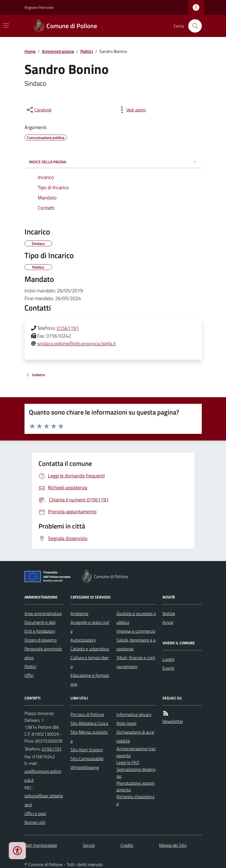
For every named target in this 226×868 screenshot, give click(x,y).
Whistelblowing (85, 767)
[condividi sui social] (39, 110)
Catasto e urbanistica (90, 649)
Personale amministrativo (43, 653)
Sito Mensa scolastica (89, 736)
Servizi (89, 845)
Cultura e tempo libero (90, 662)
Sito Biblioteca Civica (89, 723)
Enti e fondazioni (40, 631)
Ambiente (79, 613)
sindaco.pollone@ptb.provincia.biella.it (77, 344)
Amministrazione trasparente (136, 752)
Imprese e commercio (136, 631)
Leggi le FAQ (128, 762)
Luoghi (168, 659)
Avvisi (168, 622)
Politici (87, 51)
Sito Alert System (87, 750)
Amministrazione (58, 51)
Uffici (29, 675)
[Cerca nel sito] (193, 26)
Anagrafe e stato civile (90, 627)
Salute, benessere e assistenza (136, 644)
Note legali (126, 723)
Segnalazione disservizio (136, 773)
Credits (127, 845)
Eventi (168, 668)
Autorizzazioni (83, 640)
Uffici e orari (35, 813)
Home (30, 51)
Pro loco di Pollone (87, 714)
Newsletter (173, 721)
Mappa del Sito (173, 845)
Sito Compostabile (87, 759)
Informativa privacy (134, 714)
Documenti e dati (40, 622)
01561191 (68, 328)
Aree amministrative (43, 613)
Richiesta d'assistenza (135, 800)
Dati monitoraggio (41, 845)
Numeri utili (35, 822)
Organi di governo (41, 640)
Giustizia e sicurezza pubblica (136, 618)
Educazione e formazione (90, 680)
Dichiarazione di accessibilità (135, 736)
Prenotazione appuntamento (136, 786)
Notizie (169, 613)
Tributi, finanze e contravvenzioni (136, 662)
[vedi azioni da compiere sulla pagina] (132, 110)
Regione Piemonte (39, 7)
